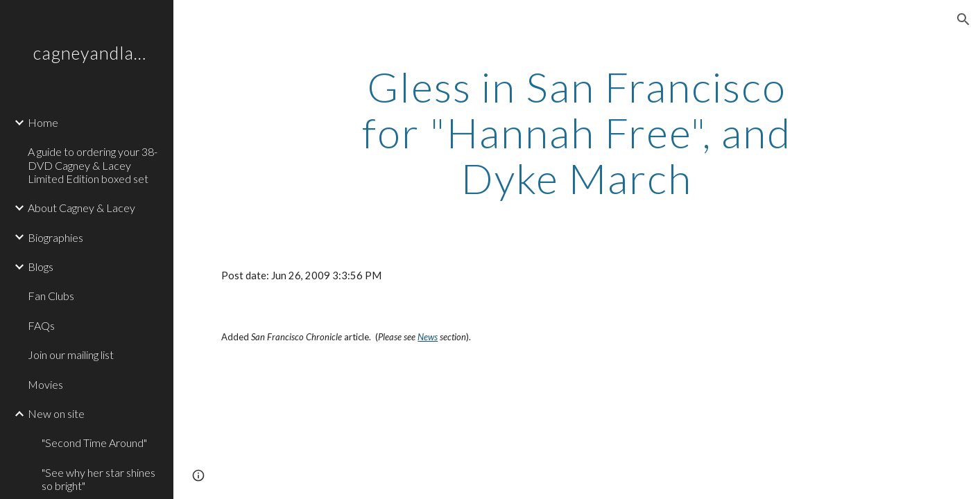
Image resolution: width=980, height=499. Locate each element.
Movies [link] (45, 384)
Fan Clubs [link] (51, 296)
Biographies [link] (55, 237)
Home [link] (43, 122)
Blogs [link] (41, 266)
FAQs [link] (41, 325)
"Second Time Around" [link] (94, 443)
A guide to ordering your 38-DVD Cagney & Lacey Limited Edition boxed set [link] (93, 165)
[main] (577, 132)
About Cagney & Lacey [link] (81, 208)
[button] (963, 19)
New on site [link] (56, 413)
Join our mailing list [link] (71, 354)
